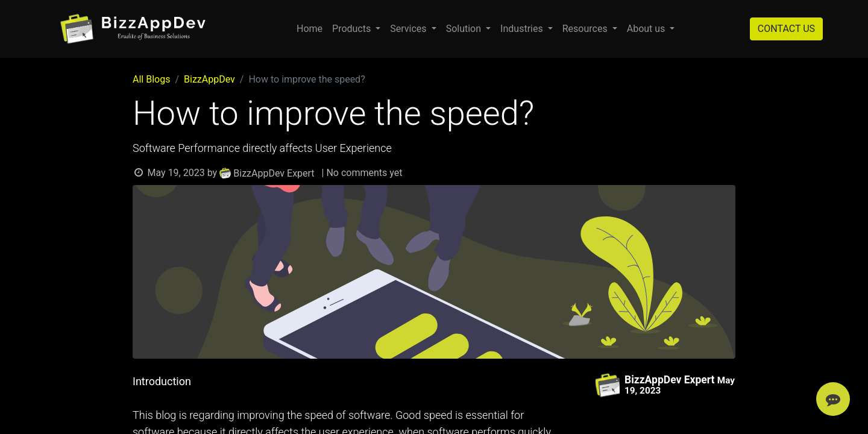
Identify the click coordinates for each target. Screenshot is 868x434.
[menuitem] (310, 29)
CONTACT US (786, 29)
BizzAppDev (209, 79)
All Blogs (151, 79)
